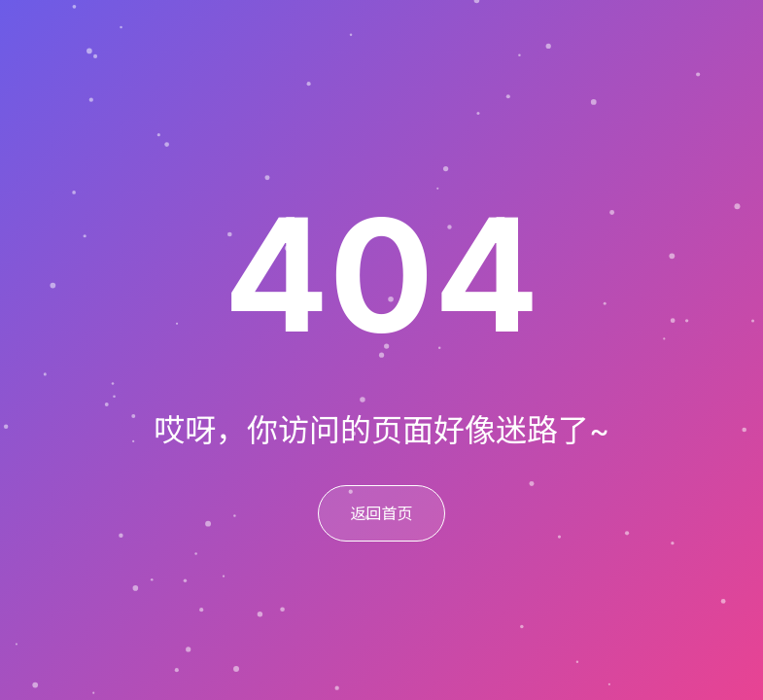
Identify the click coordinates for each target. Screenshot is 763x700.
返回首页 (381, 513)
